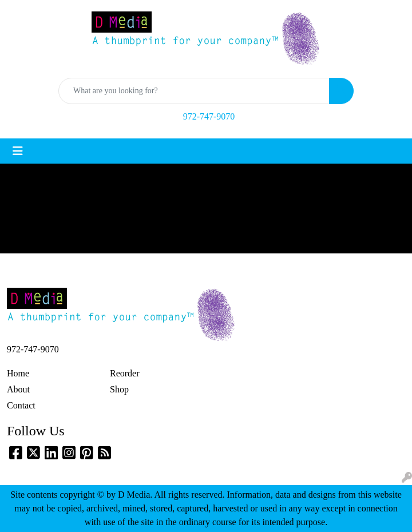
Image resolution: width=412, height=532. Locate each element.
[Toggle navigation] (18, 151)
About (18, 389)
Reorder (125, 373)
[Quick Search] (194, 91)
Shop (119, 389)
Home (18, 373)
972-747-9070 (209, 116)
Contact (21, 405)
